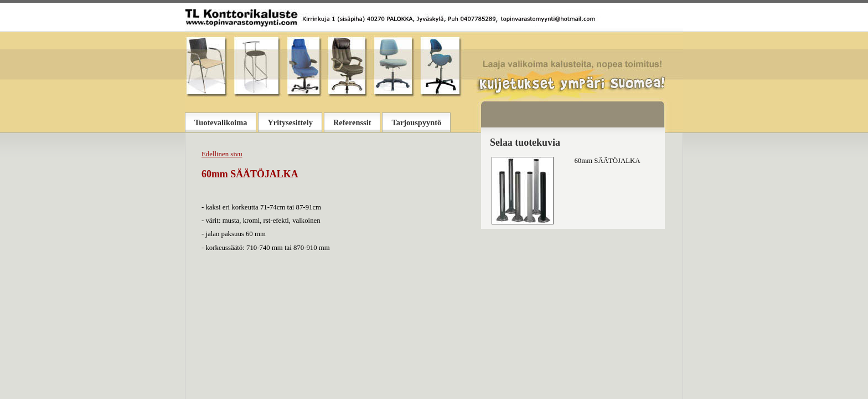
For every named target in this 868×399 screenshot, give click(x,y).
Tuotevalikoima (221, 122)
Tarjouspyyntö (416, 122)
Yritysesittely (290, 122)
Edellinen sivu (222, 154)
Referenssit (352, 122)
